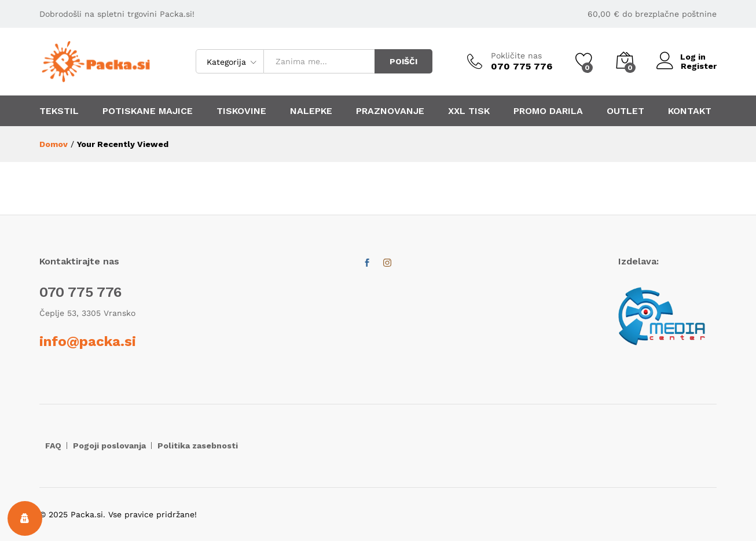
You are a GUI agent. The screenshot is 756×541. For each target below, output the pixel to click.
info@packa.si (88, 341)
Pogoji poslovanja (109, 446)
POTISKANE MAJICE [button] (148, 111)
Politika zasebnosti (198, 446)
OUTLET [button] (625, 111)
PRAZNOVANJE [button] (390, 111)
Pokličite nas (516, 56)
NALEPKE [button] (311, 111)
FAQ (53, 446)
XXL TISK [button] (469, 111)
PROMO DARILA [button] (548, 111)
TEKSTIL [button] (59, 111)
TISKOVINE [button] (241, 111)
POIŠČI (403, 61)
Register (699, 66)
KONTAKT (690, 111)
